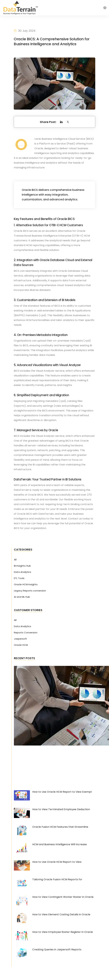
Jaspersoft (20, 639)
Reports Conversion (26, 633)
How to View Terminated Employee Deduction (61, 809)
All (15, 560)
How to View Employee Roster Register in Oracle (63, 932)
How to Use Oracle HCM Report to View (57, 862)
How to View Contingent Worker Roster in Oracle (63, 897)
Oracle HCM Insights (26, 585)
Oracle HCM (21, 645)
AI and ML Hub (22, 597)
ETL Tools (19, 578)
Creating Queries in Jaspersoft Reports (57, 950)
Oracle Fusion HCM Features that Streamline (60, 827)
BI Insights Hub (22, 566)
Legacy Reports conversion (30, 591)
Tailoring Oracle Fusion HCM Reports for (57, 880)
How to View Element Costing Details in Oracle (61, 915)
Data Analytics (23, 572)
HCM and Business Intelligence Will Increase (60, 845)
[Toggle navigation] (105, 8)
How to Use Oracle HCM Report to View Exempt (62, 792)
